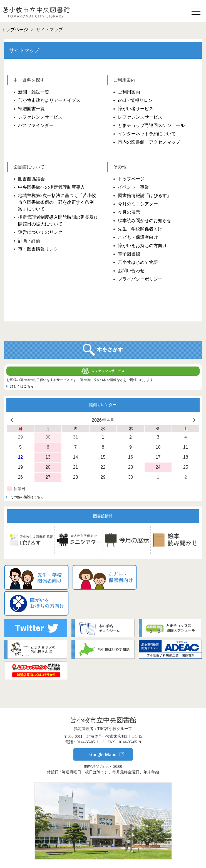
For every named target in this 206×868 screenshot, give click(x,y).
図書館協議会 (31, 179)
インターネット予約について (147, 134)
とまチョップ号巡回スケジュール (151, 125)
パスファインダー (36, 125)
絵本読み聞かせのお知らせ (145, 221)
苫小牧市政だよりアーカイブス (49, 100)
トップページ (131, 179)
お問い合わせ (131, 271)
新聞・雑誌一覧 (34, 92)
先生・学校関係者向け (140, 229)
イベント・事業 (133, 187)
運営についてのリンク (40, 232)
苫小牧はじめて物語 (138, 262)
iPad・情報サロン (135, 100)
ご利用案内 (129, 92)
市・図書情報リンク (38, 249)
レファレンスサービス (40, 117)
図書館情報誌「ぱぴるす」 (145, 196)
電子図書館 (129, 254)
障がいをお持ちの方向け (142, 246)
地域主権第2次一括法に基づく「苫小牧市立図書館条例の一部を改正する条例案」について (57, 202)
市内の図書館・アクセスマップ (149, 142)
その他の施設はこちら (27, 497)
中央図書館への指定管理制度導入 (51, 187)
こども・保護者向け (138, 237)
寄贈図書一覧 (31, 109)
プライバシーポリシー (140, 279)
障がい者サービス (136, 109)
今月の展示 (129, 212)
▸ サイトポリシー (103, 859)
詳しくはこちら (22, 386)
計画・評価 (29, 241)
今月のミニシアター (138, 204)
